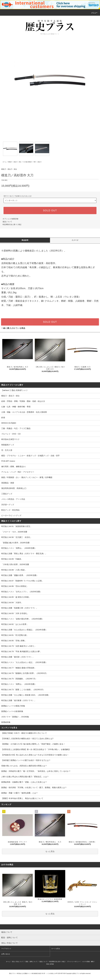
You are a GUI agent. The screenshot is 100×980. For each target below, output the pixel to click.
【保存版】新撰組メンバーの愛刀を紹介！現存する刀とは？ (26, 760)
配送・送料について (32, 962)
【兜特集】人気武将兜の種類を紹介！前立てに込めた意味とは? (27, 739)
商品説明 (25, 240)
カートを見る (56, 949)
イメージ (75, 240)
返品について (7, 222)
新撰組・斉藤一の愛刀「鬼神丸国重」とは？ (20, 793)
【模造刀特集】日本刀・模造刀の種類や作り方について (24, 733)
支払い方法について (18, 962)
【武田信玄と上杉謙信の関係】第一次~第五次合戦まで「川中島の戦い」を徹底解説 (36, 749)
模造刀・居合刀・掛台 (15, 162)
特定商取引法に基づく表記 (12, 224)
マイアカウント (6, 949)
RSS (48, 964)
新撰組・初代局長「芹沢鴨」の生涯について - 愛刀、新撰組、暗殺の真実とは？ (34, 787)
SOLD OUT (50, 211)
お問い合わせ (6, 954)
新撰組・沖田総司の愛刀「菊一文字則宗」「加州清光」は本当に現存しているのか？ (36, 771)
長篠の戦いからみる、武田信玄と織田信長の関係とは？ (24, 766)
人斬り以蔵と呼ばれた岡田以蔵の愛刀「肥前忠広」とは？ (25, 777)
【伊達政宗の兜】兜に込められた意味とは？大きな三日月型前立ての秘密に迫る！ (35, 755)
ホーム (5, 162)
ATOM (52, 964)
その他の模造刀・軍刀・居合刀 (32, 162)
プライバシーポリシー (73, 962)
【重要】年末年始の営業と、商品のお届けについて (22, 798)
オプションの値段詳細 (10, 219)
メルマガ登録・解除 (88, 962)
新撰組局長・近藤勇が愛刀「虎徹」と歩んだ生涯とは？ (24, 782)
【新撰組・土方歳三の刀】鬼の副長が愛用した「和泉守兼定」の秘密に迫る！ (33, 744)
